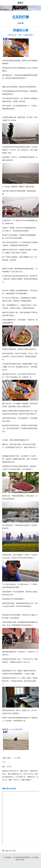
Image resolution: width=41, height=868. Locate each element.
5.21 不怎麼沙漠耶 (16, 739)
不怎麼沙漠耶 (28, 35)
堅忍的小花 (12, 35)
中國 (20, 35)
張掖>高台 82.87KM (9, 788)
